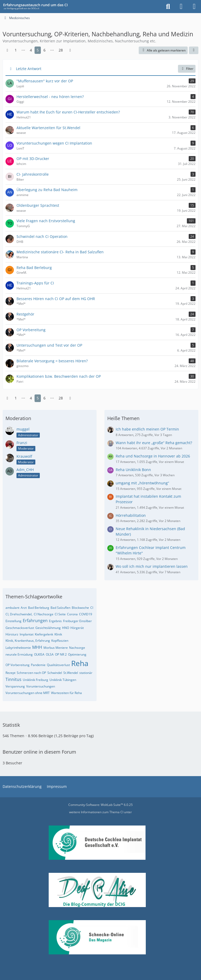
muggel (23, 429)
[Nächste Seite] (70, 50)
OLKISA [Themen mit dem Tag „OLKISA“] (39, 654)
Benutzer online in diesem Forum (39, 752)
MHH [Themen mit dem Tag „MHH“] (37, 647)
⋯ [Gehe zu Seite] (23, 50)
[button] (194, 50)
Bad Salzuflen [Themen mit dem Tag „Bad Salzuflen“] (60, 608)
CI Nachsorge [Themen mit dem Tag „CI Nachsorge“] (44, 614)
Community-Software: (100, 805)
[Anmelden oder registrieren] (181, 7)
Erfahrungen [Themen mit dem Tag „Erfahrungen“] (35, 621)
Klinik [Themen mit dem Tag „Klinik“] (58, 634)
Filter (187, 69)
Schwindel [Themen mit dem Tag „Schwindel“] (55, 673)
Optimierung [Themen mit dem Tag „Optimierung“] (77, 654)
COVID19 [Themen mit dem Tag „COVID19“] (86, 614)
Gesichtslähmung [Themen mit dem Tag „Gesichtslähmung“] (48, 628)
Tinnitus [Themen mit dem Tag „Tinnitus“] (13, 679)
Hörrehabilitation (131, 515)
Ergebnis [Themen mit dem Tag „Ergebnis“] (55, 621)
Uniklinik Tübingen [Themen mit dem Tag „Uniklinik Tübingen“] (63, 680)
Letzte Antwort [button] (29, 69)
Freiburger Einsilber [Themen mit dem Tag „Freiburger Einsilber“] (77, 621)
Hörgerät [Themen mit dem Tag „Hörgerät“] (77, 628)
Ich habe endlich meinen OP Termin (147, 429)
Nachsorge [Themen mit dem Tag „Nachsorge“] (77, 648)
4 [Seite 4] (31, 50)
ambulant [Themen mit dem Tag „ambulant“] (12, 608)
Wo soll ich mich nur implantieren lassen (152, 566)
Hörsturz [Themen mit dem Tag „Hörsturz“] (12, 634)
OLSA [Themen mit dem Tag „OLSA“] (50, 654)
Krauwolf (24, 456)
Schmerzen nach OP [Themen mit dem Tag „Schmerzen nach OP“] (31, 673)
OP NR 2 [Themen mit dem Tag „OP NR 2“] (61, 654)
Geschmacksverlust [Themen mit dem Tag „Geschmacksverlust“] (20, 628)
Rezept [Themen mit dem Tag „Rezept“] (10, 673)
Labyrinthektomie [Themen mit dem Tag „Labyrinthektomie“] (18, 648)
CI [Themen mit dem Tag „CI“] (92, 608)
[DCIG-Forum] (37, 7)
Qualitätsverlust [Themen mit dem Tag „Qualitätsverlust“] (58, 665)
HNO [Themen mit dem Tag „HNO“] (66, 628)
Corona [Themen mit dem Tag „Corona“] (72, 614)
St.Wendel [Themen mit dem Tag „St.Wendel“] (71, 673)
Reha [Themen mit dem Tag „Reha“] (80, 663)
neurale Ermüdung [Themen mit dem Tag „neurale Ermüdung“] (19, 654)
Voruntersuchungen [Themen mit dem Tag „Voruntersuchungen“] (41, 686)
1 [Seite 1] (16, 50)
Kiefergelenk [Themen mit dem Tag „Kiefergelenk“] (44, 634)
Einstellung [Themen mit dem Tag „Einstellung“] (13, 621)
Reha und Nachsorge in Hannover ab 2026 (153, 456)
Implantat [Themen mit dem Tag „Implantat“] (27, 634)
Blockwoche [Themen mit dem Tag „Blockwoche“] (80, 608)
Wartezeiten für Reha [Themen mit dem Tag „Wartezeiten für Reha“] (66, 693)
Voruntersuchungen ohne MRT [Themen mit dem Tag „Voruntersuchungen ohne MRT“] (28, 693)
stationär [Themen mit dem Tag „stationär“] (86, 673)
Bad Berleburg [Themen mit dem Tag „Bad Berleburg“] (39, 608)
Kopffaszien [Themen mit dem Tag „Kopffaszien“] (60, 641)
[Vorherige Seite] (7, 50)
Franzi (22, 443)
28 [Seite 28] (61, 50)
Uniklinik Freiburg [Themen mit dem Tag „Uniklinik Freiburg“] (35, 680)
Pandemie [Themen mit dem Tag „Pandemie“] (38, 665)
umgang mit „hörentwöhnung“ (142, 483)
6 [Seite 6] (44, 50)
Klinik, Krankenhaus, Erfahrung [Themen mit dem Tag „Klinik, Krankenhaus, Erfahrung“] (28, 641)
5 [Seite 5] (38, 50)
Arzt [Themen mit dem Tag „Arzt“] (24, 608)
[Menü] (194, 7)
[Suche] (168, 7)
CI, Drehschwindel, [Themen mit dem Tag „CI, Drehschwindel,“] (19, 614)
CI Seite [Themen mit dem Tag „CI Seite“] (60, 614)
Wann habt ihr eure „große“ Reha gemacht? (154, 443)
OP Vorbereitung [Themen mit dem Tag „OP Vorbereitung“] (18, 665)
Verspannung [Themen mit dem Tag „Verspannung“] (15, 686)
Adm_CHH (25, 470)
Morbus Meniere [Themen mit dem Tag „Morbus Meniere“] (56, 648)
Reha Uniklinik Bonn (133, 470)
